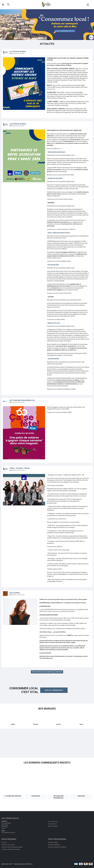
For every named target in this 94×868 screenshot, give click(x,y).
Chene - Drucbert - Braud (20, 468)
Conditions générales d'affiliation (57, 847)
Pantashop (36, 796)
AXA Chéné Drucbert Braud (56, 152)
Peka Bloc (81, 796)
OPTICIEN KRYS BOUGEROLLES (22, 400)
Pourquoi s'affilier (53, 842)
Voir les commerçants (54, 690)
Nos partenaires (52, 824)
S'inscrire (4, 842)
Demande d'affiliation (54, 845)
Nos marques (47, 709)
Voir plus (59, 672)
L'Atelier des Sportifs (13, 796)
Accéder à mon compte (8, 845)
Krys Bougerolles (53, 265)
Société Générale (53, 359)
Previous (3, 25)
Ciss (31, 864)
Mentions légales (53, 826)
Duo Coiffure (15, 593)
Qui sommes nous (53, 821)
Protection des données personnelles (12, 847)
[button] (8, 5)
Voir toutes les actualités (42, 672)
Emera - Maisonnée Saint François (59, 233)
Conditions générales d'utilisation (11, 849)
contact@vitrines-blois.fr (8, 832)
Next (91, 25)
